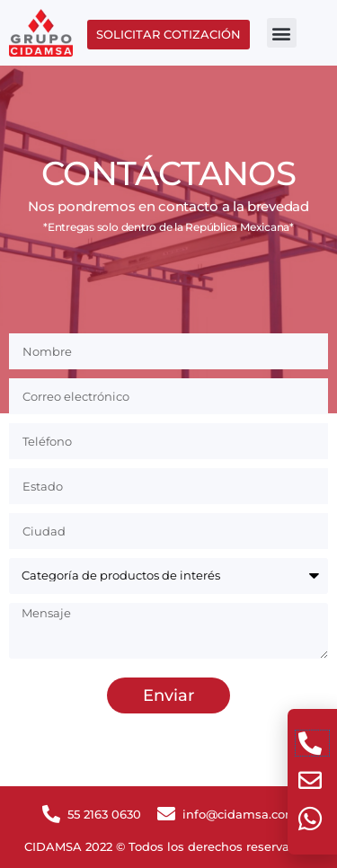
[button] (282, 33)
